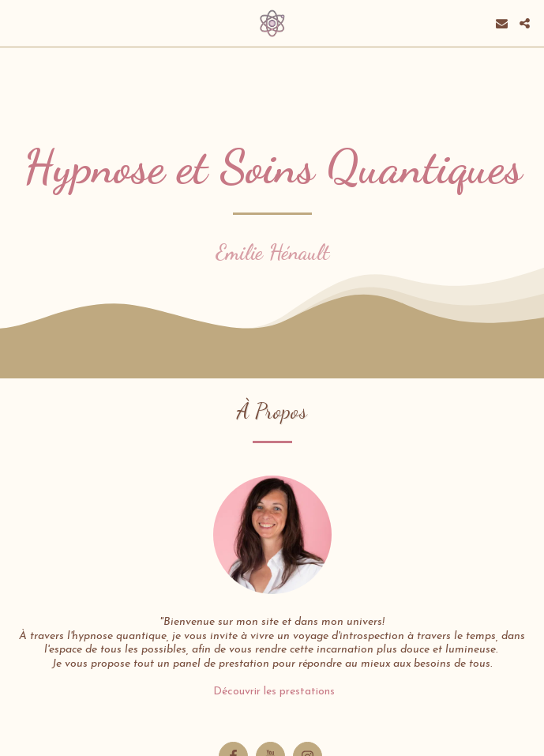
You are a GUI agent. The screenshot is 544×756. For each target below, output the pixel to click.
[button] (17, 23)
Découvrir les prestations (272, 692)
